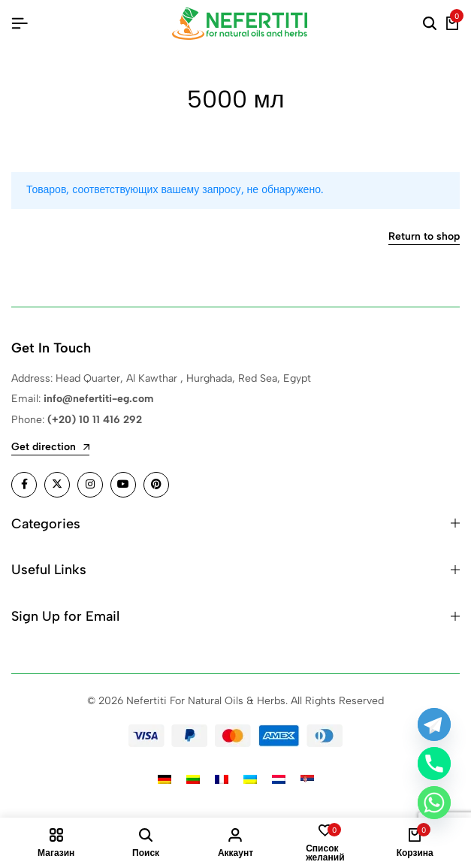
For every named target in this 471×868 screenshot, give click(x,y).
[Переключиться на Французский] (222, 780)
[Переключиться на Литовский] (193, 780)
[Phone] (434, 764)
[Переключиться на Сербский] (307, 780)
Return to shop (424, 237)
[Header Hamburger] (20, 24)
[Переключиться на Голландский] (279, 780)
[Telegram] (434, 724)
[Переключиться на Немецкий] (165, 780)
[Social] (24, 485)
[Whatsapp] (434, 803)
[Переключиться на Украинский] (250, 780)
